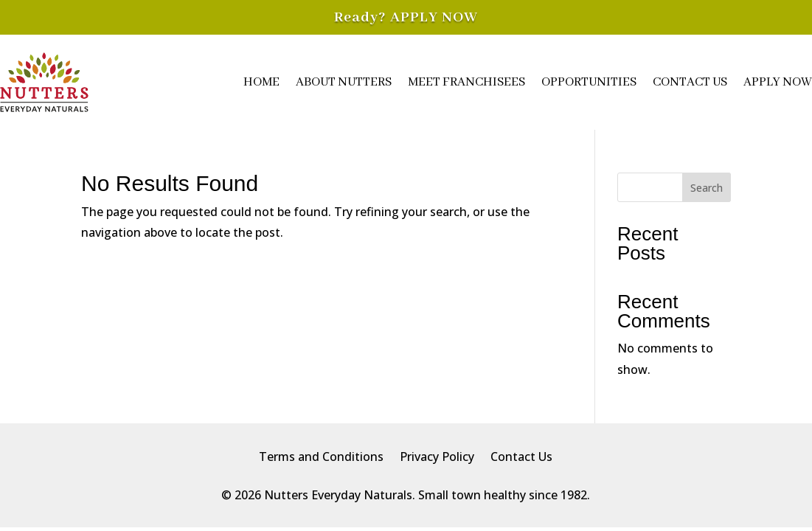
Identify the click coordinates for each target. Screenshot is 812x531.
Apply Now (778, 82)
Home (261, 82)
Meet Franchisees (466, 82)
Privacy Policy (437, 458)
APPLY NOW (434, 17)
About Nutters (344, 82)
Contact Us (690, 82)
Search (707, 188)
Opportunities (589, 82)
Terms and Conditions (321, 458)
